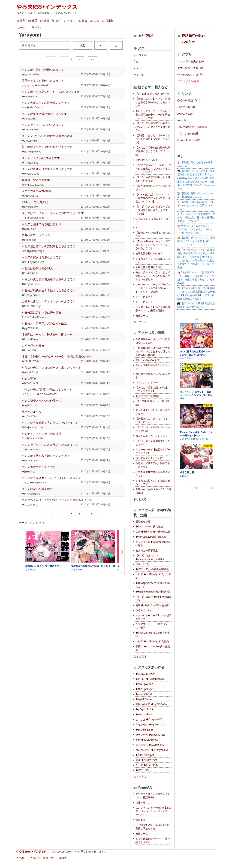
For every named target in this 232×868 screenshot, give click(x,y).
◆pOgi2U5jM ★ (145, 709)
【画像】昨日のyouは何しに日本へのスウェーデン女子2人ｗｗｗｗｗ (196, 206)
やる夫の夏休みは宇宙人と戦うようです (47, 169)
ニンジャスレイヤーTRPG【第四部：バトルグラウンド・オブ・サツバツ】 (153, 811)
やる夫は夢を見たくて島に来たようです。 (153, 412)
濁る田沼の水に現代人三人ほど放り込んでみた (153, 341)
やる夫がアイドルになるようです (43, 125)
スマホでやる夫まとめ (191, 61)
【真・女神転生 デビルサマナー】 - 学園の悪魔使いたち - (58, 357)
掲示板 (108, 21)
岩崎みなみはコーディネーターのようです (49, 301)
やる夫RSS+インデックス (47, 7)
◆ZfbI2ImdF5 (30, 141)
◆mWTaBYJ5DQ (31, 494)
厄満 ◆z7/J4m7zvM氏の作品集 (152, 605)
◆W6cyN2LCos (30, 174)
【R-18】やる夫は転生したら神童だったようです (153, 179)
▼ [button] (101, 45)
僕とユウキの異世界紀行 (37, 191)
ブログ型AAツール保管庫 (192, 127)
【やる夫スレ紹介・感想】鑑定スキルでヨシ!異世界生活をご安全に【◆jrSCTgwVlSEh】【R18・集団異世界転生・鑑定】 (196, 293)
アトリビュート (144, 297)
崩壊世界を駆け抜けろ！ (149, 253)
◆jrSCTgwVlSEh (144, 684)
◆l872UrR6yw (143, 770)
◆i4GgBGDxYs (30, 129)
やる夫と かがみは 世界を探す (41, 158)
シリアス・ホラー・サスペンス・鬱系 (152, 626)
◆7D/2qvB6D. (30, 505)
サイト (69, 21)
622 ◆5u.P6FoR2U (32, 438)
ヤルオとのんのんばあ (148, 360)
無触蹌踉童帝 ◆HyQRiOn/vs (151, 704)
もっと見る (140, 322)
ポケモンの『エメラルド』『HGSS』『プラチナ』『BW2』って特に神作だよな (195, 229)
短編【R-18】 (143, 564)
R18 (136, 68)
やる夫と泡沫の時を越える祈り (41, 224)
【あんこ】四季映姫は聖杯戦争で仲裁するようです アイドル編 (153, 151)
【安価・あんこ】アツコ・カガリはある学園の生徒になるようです (153, 102)
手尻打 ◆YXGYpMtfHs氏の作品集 (153, 648)
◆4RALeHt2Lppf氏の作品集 (151, 537)
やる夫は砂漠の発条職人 (37, 268)
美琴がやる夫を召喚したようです (43, 81)
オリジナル (140, 55)
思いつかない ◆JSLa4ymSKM (152, 750)
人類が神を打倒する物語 (149, 267)
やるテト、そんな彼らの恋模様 (41, 434)
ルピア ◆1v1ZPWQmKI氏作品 (152, 641)
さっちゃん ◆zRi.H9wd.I (36, 85)
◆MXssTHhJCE (30, 383)
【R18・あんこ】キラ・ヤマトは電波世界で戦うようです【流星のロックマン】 (153, 198)
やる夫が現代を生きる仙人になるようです (49, 290)
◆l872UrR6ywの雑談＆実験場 (152, 569)
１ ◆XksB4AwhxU (32, 449)
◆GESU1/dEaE (144, 714)
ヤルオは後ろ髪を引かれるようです (153, 367)
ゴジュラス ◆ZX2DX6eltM (150, 745)
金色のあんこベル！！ (148, 160)
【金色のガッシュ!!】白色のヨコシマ (153, 234)
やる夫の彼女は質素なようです (41, 257)
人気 (94, 21)
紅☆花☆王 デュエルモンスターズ (153, 221)
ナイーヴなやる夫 (33, 345)
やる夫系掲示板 (187, 107)
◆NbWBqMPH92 (32, 152)
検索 (82, 45)
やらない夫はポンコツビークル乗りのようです (51, 367)
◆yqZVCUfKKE (30, 196)
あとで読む (146, 35)
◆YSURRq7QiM (31, 361)
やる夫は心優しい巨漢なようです (43, 70)
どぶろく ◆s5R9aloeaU (35, 317)
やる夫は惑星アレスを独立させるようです (153, 482)
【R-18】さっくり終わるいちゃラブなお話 (153, 429)
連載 (44, 21)
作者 (83, 21)
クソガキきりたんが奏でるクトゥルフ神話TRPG (153, 796)
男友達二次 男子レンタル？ (152, 436)
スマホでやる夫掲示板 (191, 68)
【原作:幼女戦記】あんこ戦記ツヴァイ (153, 188)
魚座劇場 (140, 820)
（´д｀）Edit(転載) (188, 133)
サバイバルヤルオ (33, 412)
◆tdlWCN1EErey (31, 306)
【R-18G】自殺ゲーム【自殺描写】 (152, 403)
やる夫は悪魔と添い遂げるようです (44, 114)
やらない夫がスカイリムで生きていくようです (51, 478)
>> (93, 60)
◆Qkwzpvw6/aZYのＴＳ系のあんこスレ (153, 585)
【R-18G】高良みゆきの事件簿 (152, 94)
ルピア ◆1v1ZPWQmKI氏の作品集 (153, 576)
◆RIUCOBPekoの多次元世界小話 (153, 634)
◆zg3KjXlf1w (29, 405)
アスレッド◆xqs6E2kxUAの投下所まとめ (153, 617)
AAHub (182, 120)
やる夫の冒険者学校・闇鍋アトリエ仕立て (153, 465)
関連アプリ (49, 858)
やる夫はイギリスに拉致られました (153, 260)
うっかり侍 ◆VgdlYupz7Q (150, 725)
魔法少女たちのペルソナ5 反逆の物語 (153, 491)
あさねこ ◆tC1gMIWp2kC (150, 679)
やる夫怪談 (29, 379)
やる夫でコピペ (144, 610)
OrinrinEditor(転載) (189, 140)
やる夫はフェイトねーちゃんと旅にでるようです (53, 213)
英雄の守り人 (143, 803)
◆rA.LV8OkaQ (30, 372)
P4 (137, 228)
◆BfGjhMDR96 (30, 284)
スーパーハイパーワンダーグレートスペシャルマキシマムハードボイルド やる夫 (153, 288)
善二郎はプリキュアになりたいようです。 (49, 147)
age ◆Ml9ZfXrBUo (32, 107)
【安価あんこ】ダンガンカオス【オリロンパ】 (153, 420)
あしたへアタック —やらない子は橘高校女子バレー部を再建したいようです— (153, 115)
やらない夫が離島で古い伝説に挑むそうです (50, 423)
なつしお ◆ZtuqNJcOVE (149, 719)
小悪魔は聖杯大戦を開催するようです (153, 474)
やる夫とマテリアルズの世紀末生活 (44, 323)
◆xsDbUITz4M (30, 416)
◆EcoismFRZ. (29, 350)
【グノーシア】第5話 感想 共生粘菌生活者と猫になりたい (196, 305)
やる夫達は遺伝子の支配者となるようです (49, 246)
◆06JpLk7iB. (29, 119)
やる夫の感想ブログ (189, 100)
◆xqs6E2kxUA (144, 699)
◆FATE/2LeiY (29, 229)
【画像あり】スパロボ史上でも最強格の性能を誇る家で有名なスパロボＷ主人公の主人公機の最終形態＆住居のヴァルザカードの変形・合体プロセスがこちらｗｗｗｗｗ (196, 180)
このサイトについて (28, 858)
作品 (33, 21)
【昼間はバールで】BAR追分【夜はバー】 (48, 334)
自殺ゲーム (142, 316)
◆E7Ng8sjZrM (30, 207)
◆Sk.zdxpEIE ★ (144, 730)
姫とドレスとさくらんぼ (149, 458)
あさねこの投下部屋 (147, 550)
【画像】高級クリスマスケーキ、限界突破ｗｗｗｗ (195, 195)
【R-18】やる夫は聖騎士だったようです (153, 443)
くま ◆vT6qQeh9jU (33, 218)
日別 (21, 21)
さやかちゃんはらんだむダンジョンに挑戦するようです (57, 500)
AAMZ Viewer (186, 113)
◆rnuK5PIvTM (144, 694)
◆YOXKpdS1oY (30, 295)
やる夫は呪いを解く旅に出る (40, 489)
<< (51, 60)
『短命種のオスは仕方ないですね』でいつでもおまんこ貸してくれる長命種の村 (153, 351)
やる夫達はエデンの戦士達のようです (46, 103)
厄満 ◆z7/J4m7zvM (146, 760)
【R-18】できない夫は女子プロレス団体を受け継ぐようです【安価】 (153, 210)
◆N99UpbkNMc (144, 689)
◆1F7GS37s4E (30, 163)
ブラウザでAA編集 (188, 81)
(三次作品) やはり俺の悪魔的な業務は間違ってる (153, 827)
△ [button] (116, 45)
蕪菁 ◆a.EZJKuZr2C (33, 185)
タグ (56, 21)
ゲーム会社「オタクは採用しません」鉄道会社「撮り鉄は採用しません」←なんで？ (196, 218)
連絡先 (63, 858)
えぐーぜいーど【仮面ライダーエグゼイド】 (153, 451)
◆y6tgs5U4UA (30, 460)
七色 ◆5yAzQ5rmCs (147, 740)
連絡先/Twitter (191, 35)
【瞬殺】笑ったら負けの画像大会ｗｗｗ (196, 164)
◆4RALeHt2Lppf (145, 755)
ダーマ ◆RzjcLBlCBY (147, 765)
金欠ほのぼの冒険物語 (148, 396)
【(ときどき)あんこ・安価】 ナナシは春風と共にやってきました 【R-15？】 (153, 168)
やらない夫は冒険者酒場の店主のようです (49, 279)
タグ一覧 (139, 75)
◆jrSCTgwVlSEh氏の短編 (149, 526)
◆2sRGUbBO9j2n (145, 674)
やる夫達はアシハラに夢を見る (41, 312)
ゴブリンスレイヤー (147, 382)
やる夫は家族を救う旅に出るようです (46, 456)
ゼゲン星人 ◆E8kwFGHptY (150, 735)
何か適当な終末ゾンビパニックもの (153, 376)
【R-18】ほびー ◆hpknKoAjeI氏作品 (153, 598)
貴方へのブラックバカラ (37, 235)
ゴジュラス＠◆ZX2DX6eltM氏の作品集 (153, 544)
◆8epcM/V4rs (30, 339)
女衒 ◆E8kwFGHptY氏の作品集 (153, 532)
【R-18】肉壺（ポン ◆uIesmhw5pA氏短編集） (150, 557)
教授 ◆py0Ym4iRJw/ (33, 262)
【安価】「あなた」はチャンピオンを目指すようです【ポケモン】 (153, 139)
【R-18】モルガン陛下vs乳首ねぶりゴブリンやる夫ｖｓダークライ (153, 127)
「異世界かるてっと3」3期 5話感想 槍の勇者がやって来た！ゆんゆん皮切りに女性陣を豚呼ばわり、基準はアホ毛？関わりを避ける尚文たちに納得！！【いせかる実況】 (196, 259)
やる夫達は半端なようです (39, 467)
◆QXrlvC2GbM (30, 74)
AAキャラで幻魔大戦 (35, 202)
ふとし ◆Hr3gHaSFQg (34, 482)
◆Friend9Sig (29, 240)
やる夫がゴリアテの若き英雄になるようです (50, 445)
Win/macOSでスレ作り (191, 74)
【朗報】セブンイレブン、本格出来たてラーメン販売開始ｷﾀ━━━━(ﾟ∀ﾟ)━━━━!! (196, 241)
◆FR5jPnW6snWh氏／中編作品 (153, 592)
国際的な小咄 (143, 522)
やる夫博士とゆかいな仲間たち (41, 401)
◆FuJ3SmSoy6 (30, 96)
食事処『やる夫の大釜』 (37, 180)
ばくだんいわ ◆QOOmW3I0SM (40, 394)
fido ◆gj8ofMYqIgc (33, 251)
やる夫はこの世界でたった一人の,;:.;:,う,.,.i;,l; (50, 92)
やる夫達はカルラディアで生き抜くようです (153, 840)
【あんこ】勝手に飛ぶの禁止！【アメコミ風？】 (153, 389)
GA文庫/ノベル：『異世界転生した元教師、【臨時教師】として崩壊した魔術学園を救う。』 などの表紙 (196, 278)
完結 (136, 62)
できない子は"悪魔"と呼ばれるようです (47, 390)
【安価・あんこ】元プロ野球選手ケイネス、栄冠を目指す (153, 309)
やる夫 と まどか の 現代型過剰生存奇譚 (47, 136)
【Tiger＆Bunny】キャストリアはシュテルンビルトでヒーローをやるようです (153, 245)
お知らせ (188, 42)
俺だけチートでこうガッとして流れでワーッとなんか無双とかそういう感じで (153, 276)
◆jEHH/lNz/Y (29, 472)
